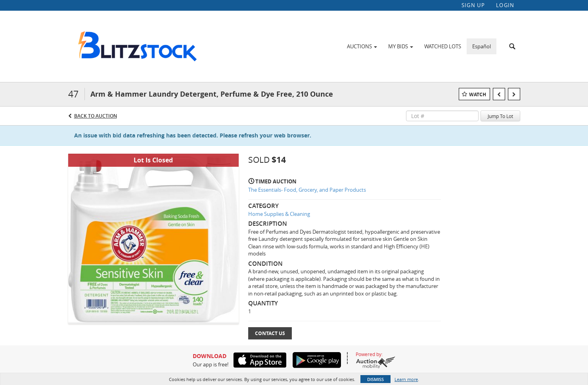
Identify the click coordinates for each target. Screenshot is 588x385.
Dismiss (375, 379)
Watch (478, 94)
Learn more (406, 379)
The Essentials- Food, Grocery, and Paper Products (307, 190)
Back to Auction (96, 116)
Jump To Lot (500, 116)
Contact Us (270, 333)
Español (482, 46)
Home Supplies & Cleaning (279, 214)
